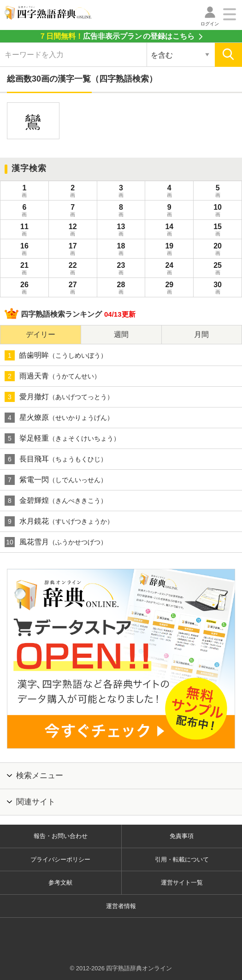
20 (218, 250)
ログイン (210, 24)
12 (73, 230)
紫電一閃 (56, 480)
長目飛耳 (56, 459)
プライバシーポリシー (60, 859)
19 (169, 250)
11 (24, 230)
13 (121, 230)
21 (24, 269)
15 (218, 230)
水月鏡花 (59, 521)
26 (24, 289)
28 (121, 289)
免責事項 (182, 836)
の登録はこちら (117, 36)
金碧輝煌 (56, 501)
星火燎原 (59, 418)
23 (121, 269)
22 (73, 269)
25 (218, 269)
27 (73, 289)
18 (121, 250)
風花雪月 (56, 542)
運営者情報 (121, 906)
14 (169, 230)
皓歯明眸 (56, 355)
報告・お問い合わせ (61, 836)
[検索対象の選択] (181, 55)
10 (218, 211)
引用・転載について (182, 859)
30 (218, 289)
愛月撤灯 (59, 397)
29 (169, 289)
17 (73, 250)
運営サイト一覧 (182, 883)
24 (169, 269)
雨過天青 (53, 376)
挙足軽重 (62, 438)
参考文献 (60, 883)
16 (24, 250)
